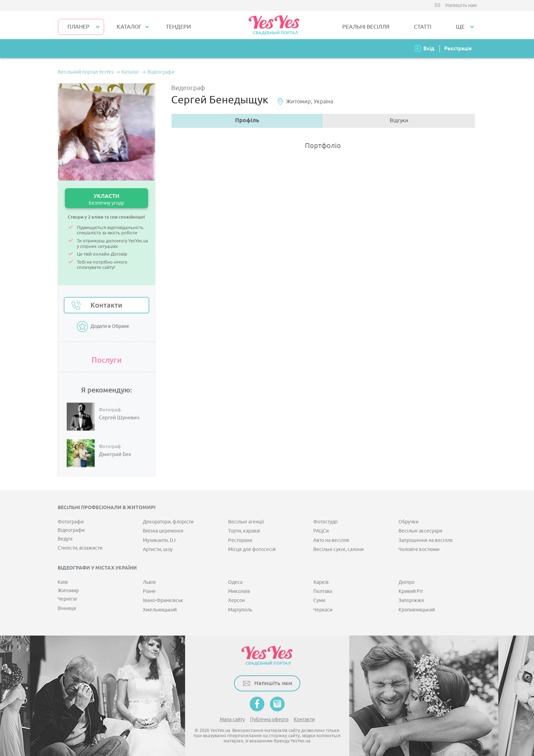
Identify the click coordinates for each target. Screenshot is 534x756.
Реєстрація (458, 48)
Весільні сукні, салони (338, 549)
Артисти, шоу (158, 549)
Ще (460, 27)
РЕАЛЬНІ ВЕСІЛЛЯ (366, 27)
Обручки (408, 522)
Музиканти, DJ (159, 540)
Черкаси (323, 610)
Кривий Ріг (411, 591)
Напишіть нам (461, 5)
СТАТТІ (423, 27)
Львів (149, 582)
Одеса (235, 582)
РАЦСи (321, 531)
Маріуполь (240, 610)
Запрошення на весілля (426, 540)
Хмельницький (160, 610)
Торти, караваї (244, 531)
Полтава (323, 591)
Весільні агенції (246, 522)
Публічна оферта (269, 720)
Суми (319, 600)
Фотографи (71, 522)
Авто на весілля (331, 540)
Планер (78, 27)
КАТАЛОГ (129, 27)
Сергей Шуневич (119, 418)
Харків (321, 582)
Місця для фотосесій (252, 549)
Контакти (106, 305)
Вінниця (67, 608)
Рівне (149, 591)
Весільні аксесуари (420, 531)
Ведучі (65, 539)
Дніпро (407, 582)
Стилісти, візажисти (80, 548)
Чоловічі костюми (419, 549)
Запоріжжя (411, 600)
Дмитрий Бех (115, 455)
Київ (63, 582)
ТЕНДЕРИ (178, 27)
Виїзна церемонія (163, 531)
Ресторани (240, 540)
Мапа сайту (232, 720)
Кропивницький (417, 610)
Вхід (429, 48)
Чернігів (67, 599)
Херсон (236, 600)
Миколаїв (239, 591)
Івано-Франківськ (163, 600)
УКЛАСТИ (107, 199)
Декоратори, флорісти (168, 522)
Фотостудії (325, 522)
